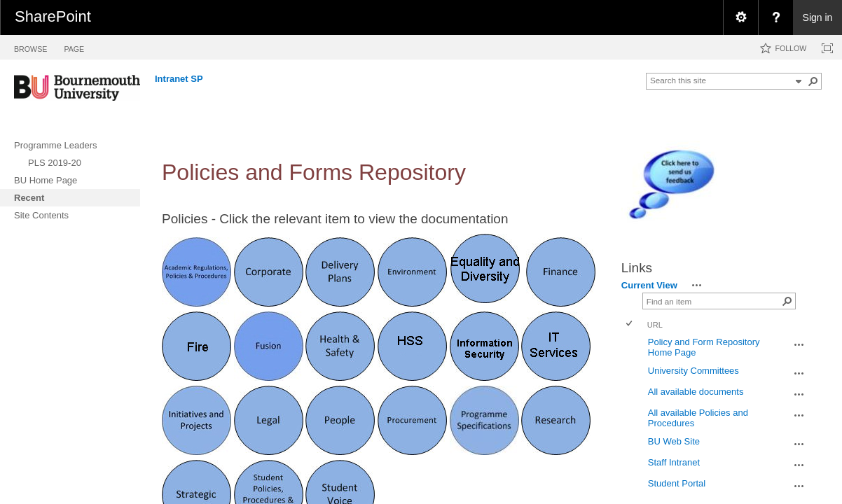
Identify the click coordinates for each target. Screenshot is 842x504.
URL (655, 325)
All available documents (696, 392)
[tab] (30, 47)
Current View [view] (649, 285)
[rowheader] (633, 348)
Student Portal (677, 483)
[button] (813, 81)
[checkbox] (630, 324)
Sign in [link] (818, 17)
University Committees (693, 371)
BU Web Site (674, 441)
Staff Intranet (674, 462)
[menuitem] (740, 17)
